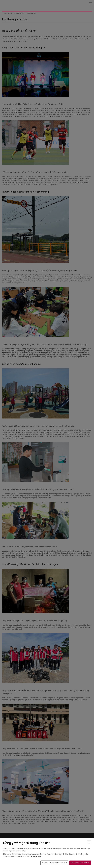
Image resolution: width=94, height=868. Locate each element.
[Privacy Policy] (36, 856)
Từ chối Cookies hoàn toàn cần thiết (54, 863)
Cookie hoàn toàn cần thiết (80, 863)
